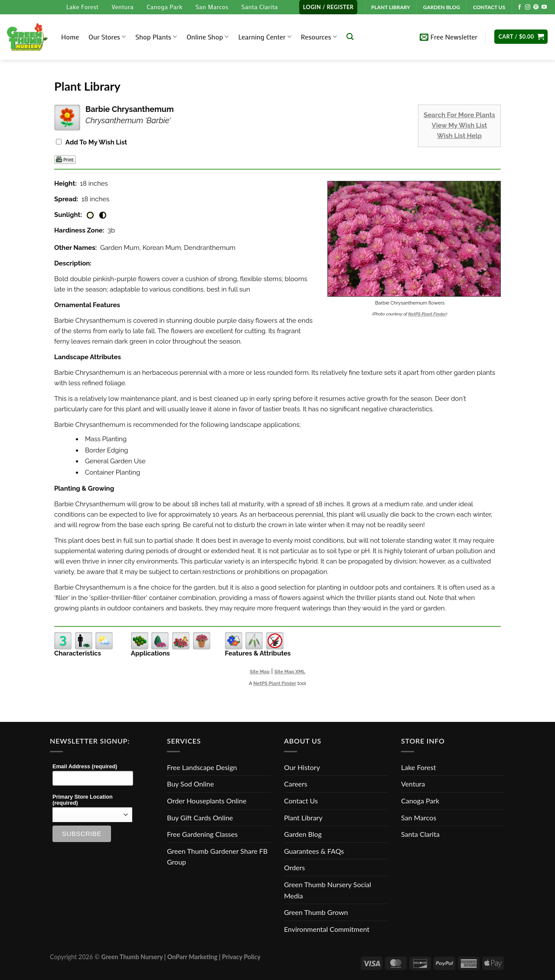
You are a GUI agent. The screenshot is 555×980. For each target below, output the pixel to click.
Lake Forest (82, 7)
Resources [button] (319, 37)
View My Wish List (460, 125)
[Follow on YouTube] (544, 7)
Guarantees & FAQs (314, 851)
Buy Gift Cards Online (200, 818)
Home (70, 37)
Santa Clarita (260, 7)
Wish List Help (459, 136)
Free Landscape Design (202, 767)
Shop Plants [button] (156, 37)
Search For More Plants (459, 115)
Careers (296, 784)
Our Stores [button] (107, 37)
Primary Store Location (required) (83, 800)
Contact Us (301, 801)
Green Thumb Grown (316, 912)
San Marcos (212, 7)
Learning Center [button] (264, 37)
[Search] (350, 37)
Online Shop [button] (207, 37)
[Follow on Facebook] (519, 7)
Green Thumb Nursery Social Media (328, 890)
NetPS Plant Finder (427, 314)
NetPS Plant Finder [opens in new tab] (275, 683)
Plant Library (303, 818)
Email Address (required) (85, 767)
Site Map (260, 672)
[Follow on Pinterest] (536, 7)
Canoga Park (165, 7)
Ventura (122, 7)
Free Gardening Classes (202, 834)
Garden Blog (303, 834)
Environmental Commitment (327, 929)
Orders (294, 867)
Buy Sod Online (190, 784)
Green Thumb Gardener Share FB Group (217, 857)
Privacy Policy (241, 957)
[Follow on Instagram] (528, 7)
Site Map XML (290, 672)
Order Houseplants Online (207, 801)
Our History (302, 767)
